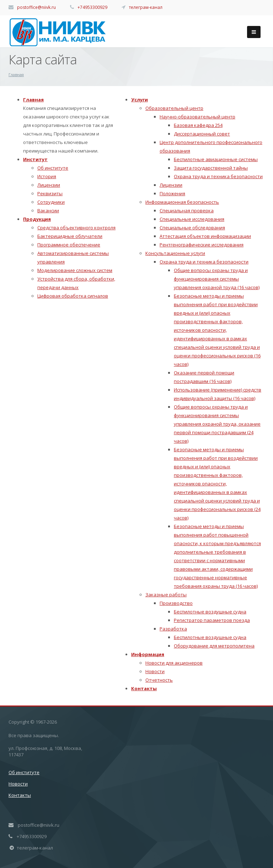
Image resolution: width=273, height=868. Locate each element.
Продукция (37, 219)
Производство (176, 603)
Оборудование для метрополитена (214, 646)
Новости (155, 671)
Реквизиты (50, 193)
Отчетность (159, 680)
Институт (35, 159)
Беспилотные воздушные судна (210, 612)
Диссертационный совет (202, 134)
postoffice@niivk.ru (36, 7)
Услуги (140, 100)
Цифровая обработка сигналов (73, 296)
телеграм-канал (146, 7)
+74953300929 (92, 7)
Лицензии (49, 185)
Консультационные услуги (175, 253)
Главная (33, 100)
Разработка (173, 629)
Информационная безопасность (182, 202)
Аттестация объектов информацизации (205, 236)
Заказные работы (166, 595)
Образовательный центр (174, 108)
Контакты (144, 688)
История (47, 176)
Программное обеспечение (69, 245)
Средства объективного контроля (76, 228)
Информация (148, 654)
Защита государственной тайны (211, 168)
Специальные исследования (192, 219)
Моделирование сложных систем (75, 270)
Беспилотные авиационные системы (216, 159)
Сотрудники (51, 202)
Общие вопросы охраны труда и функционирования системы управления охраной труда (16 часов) (217, 279)
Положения (172, 193)
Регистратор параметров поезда (212, 620)
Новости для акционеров (174, 663)
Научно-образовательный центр (197, 117)
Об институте (53, 168)
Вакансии (48, 211)
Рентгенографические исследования (202, 245)
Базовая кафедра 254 (198, 125)
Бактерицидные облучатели (70, 236)
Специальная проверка (187, 211)
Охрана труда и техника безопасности (218, 176)
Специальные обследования (192, 228)
